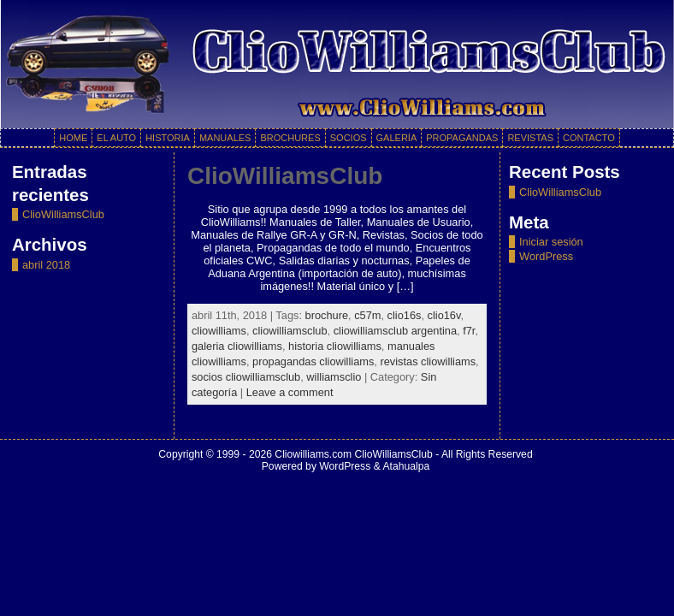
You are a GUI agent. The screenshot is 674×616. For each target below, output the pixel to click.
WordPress (546, 256)
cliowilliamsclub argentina (395, 331)
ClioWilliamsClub (63, 214)
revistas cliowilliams (428, 361)
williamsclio (334, 377)
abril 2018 (46, 265)
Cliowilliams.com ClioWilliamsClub (353, 454)
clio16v (444, 315)
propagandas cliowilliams (313, 361)
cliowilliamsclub (290, 331)
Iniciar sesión (551, 242)
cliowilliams (219, 331)
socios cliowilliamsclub (246, 377)
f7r (469, 331)
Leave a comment (290, 392)
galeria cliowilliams (237, 346)
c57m (367, 315)
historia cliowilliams (335, 346)
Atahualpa (406, 466)
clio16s (405, 315)
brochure (327, 315)
